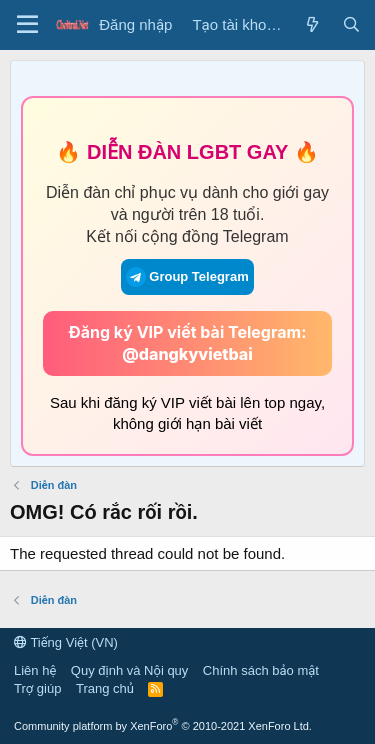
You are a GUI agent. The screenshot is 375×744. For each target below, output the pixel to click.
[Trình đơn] (27, 25)
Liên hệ (35, 670)
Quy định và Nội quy (130, 670)
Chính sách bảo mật (261, 670)
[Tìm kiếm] (351, 24)
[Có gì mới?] (311, 24)
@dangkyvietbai (187, 354)
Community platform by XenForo (163, 726)
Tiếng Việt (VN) (66, 642)
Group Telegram (187, 277)
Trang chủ (105, 688)
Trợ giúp (37, 688)
